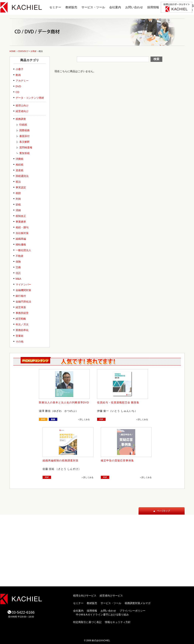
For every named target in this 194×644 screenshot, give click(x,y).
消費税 (20, 159)
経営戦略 (21, 319)
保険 (18, 262)
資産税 (20, 170)
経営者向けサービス (111, 596)
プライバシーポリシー (132, 611)
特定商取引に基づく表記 (87, 622)
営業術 (20, 336)
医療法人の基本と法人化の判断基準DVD (64, 402)
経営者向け (22, 111)
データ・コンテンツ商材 (30, 98)
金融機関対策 (23, 290)
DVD (18, 86)
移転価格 (21, 244)
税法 (18, 182)
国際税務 (25, 130)
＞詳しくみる (84, 419)
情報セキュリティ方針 (118, 622)
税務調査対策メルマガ (138, 603)
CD (18, 92)
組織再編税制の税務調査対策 (61, 460)
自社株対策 (22, 233)
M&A (18, 279)
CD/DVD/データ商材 (27, 51)
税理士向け (22, 105)
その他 (20, 342)
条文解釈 (25, 142)
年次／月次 (22, 324)
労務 (18, 267)
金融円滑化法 (23, 302)
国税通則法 (22, 176)
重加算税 (25, 153)
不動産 (20, 256)
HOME (13, 51)
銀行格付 (21, 296)
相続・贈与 (22, 227)
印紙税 (23, 125)
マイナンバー (23, 284)
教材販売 (71, 7)
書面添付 (25, 136)
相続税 (20, 165)
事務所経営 (22, 313)
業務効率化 (22, 330)
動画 (18, 75)
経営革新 (21, 307)
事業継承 (21, 222)
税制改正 (21, 216)
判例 (18, 199)
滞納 (18, 210)
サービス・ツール (93, 7)
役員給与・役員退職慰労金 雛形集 (118, 402)
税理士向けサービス (85, 596)
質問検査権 (26, 147)
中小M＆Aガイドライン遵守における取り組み (102, 615)
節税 (18, 205)
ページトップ (162, 511)
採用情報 (153, 7)
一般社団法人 (23, 250)
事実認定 (21, 187)
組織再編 (21, 239)
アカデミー (22, 81)
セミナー (55, 7)
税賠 (18, 193)
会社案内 (115, 7)
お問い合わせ (134, 7)
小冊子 (20, 69)
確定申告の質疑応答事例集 (117, 460)
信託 (18, 273)
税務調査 (21, 119)
